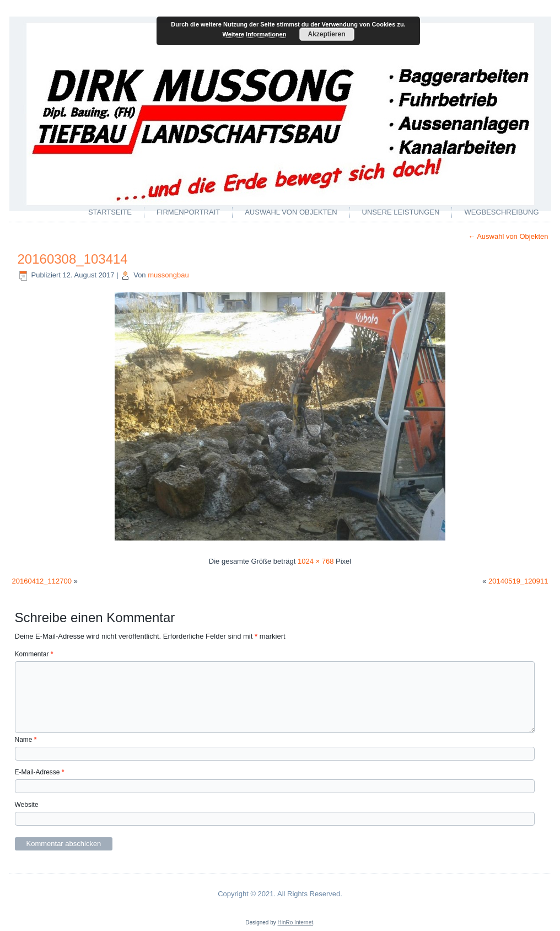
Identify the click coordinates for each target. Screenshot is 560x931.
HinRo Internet (295, 922)
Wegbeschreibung (501, 212)
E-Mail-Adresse (40, 772)
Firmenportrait (188, 212)
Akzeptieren (326, 34)
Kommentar (34, 654)
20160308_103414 (73, 259)
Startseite (110, 212)
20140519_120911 (518, 581)
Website (27, 805)
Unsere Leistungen (401, 212)
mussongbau (168, 275)
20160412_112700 (42, 581)
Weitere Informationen (255, 34)
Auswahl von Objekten (291, 212)
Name (26, 740)
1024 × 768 (316, 561)
